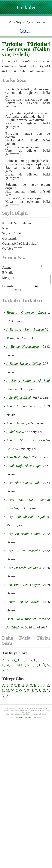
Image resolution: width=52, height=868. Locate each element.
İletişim (25, 31)
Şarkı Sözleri (36, 22)
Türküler (26, 7)
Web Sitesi (32, 719)
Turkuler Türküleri (26, 44)
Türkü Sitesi (23, 719)
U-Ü (42, 667)
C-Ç (13, 661)
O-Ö (19, 667)
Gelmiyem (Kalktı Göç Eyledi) (26, 52)
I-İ (40, 661)
